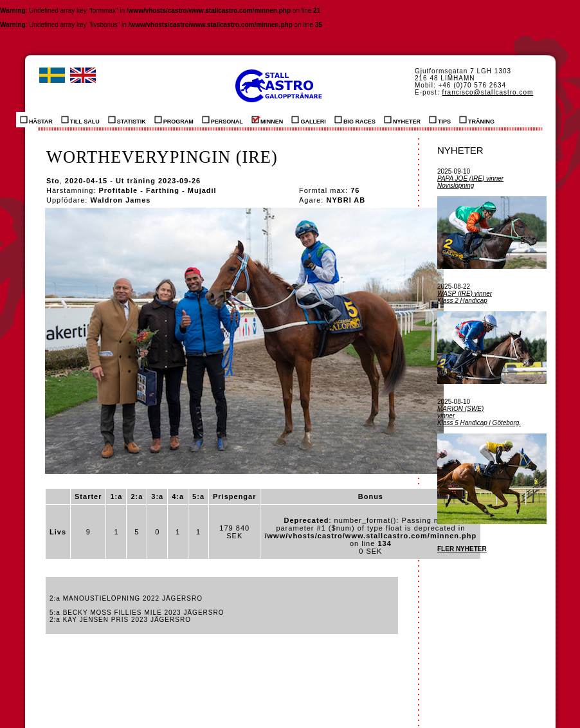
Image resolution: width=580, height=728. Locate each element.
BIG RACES (355, 120)
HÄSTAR (36, 120)
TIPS (440, 120)
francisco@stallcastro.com (487, 92)
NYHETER (402, 120)
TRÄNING (477, 120)
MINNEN (267, 120)
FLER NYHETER (462, 549)
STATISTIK (127, 120)
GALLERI (309, 120)
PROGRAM (174, 120)
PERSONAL (222, 120)
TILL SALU (80, 120)
